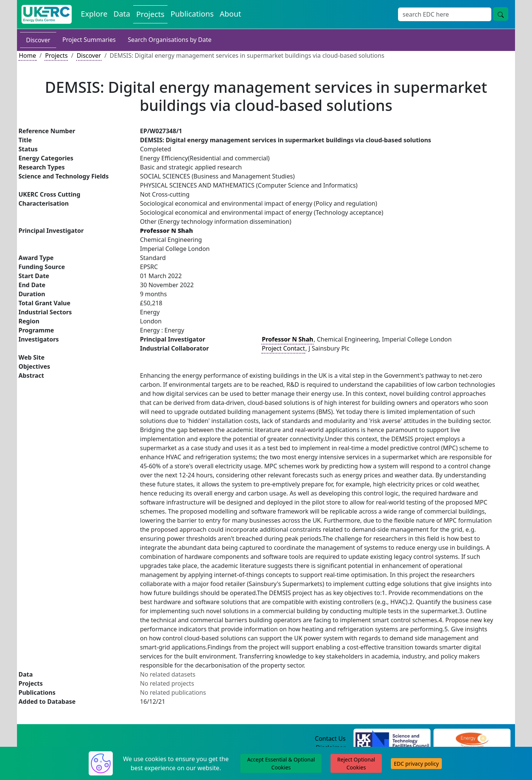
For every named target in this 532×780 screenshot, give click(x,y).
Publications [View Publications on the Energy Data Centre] (192, 14)
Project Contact (283, 348)
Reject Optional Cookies (356, 763)
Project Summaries (89, 40)
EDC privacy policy (416, 764)
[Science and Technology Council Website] (392, 739)
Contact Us (330, 738)
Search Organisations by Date (170, 40)
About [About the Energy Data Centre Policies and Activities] (230, 14)
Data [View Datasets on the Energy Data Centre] (122, 14)
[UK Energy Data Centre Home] (47, 14)
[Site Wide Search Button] (501, 14)
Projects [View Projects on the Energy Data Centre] (150, 14)
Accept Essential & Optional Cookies (281, 763)
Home (28, 55)
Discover (38, 40)
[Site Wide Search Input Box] (445, 14)
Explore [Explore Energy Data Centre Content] (94, 14)
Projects (56, 55)
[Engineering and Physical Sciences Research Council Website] (472, 739)
